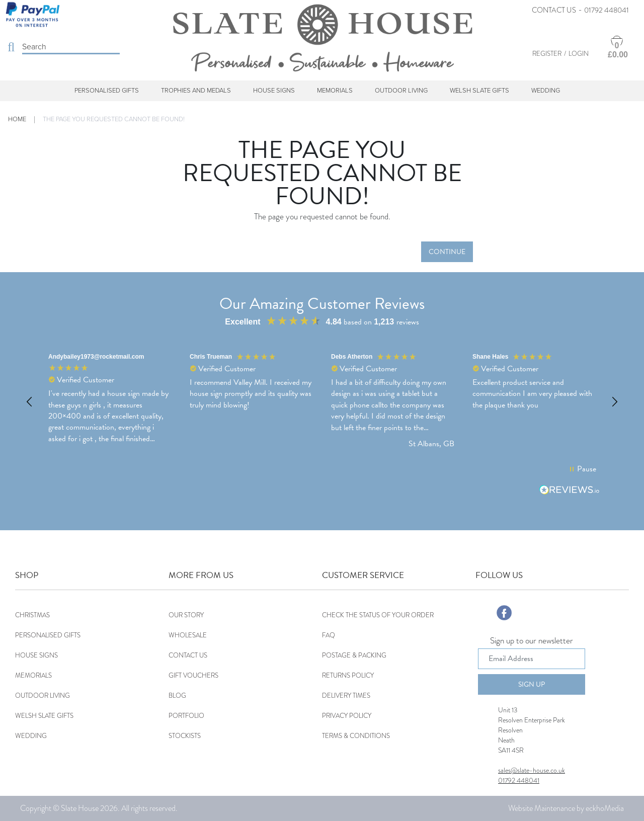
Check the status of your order (378, 615)
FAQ (329, 635)
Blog (177, 695)
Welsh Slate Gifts (479, 91)
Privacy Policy (347, 716)
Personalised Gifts (107, 91)
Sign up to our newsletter (532, 641)
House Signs (274, 91)
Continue (447, 252)
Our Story (186, 615)
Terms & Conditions (356, 736)
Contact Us (554, 10)
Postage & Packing (354, 655)
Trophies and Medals (196, 91)
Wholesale (188, 635)
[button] (30, 402)
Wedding (546, 91)
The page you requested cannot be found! (114, 119)
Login (579, 54)
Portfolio (186, 716)
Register (547, 54)
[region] (322, 402)
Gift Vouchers (193, 675)
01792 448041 (607, 10)
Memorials (335, 91)
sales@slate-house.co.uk (532, 770)
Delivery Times (346, 695)
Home (17, 119)
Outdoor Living (401, 91)
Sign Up (532, 684)
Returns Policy (348, 675)
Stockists (185, 736)
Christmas (32, 615)
